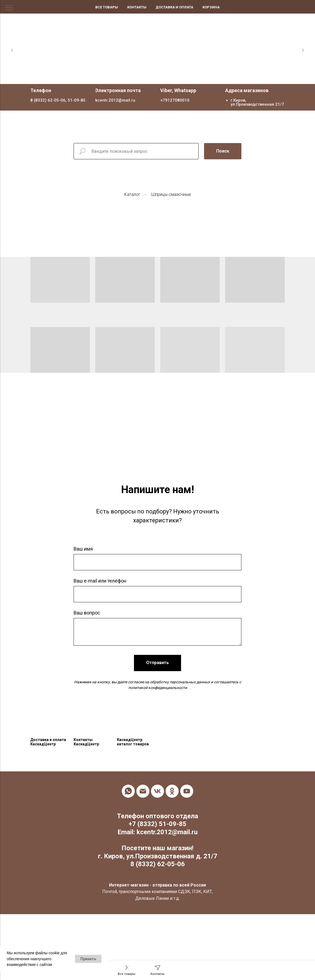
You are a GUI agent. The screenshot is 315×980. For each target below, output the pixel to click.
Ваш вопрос (87, 613)
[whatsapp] (128, 791)
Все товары (107, 7)
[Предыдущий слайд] (12, 50)
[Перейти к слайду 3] (163, 76)
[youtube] (187, 791)
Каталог (132, 194)
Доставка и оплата (174, 7)
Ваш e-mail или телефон (100, 581)
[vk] (157, 791)
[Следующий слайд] (303, 50)
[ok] (172, 791)
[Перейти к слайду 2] (157, 76)
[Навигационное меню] (9, 8)
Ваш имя (83, 549)
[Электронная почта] (143, 791)
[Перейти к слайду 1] (152, 76)
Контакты (137, 7)
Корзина (211, 7)
